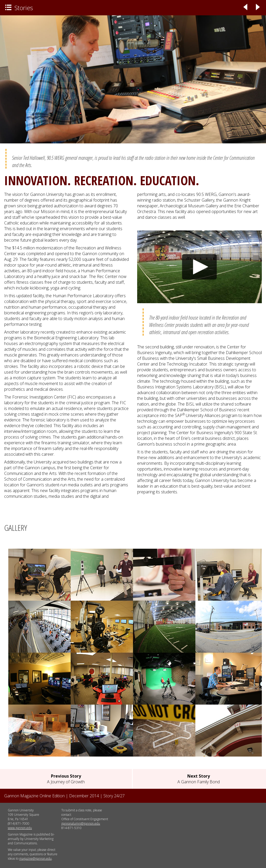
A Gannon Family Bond (199, 779)
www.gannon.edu (20, 828)
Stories (19, 8)
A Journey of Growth (66, 779)
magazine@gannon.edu (35, 859)
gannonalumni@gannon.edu (81, 823)
